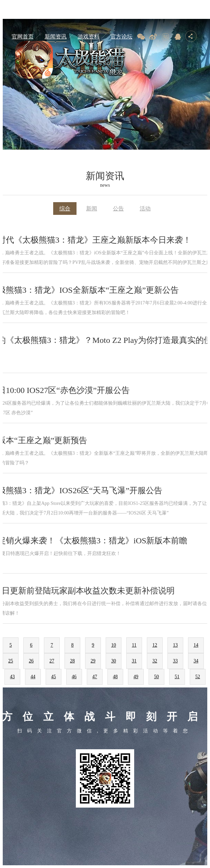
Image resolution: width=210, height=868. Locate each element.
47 (95, 677)
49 (136, 677)
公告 (118, 209)
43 (12, 677)
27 (52, 661)
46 (74, 677)
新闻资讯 (56, 37)
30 (114, 661)
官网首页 (23, 37)
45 (54, 677)
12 (155, 645)
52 (198, 677)
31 (134, 661)
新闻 (92, 209)
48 (115, 677)
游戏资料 (89, 37)
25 (11, 661)
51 (177, 677)
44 (33, 677)
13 (175, 645)
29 (93, 661)
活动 (145, 209)
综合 (65, 209)
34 (196, 661)
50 (156, 677)
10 (114, 645)
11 (134, 645)
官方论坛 (121, 37)
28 (72, 661)
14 (196, 645)
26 (31, 661)
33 (175, 661)
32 (155, 661)
